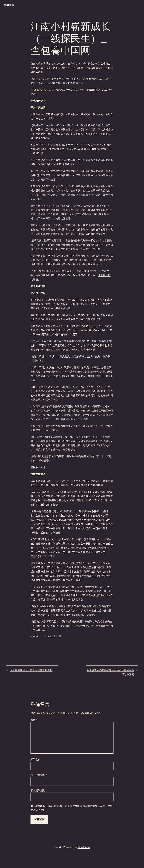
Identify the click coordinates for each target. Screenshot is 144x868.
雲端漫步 (9, 5)
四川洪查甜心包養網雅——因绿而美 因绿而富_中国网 (110, 672)
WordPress (84, 847)
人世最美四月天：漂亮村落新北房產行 (31, 670)
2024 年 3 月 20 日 (52, 636)
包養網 (99, 234)
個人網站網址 (38, 790)
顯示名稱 (36, 759)
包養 (106, 572)
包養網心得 (104, 275)
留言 (34, 720)
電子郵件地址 (39, 775)
